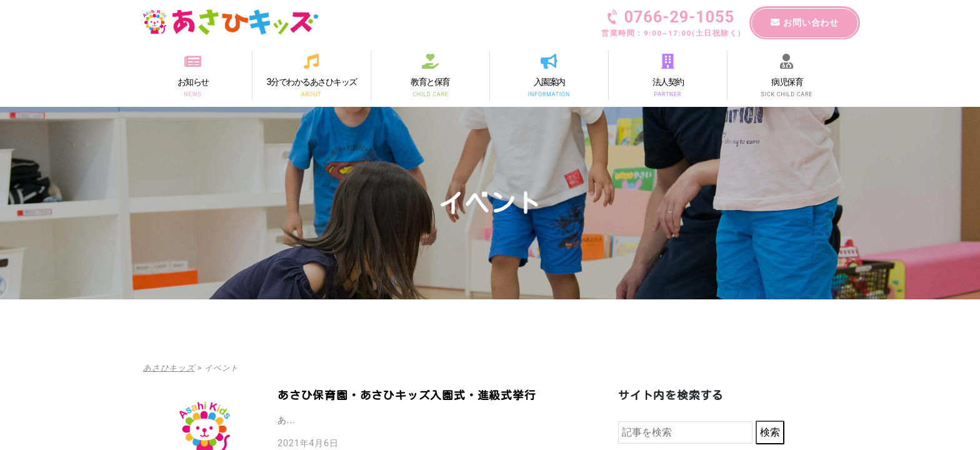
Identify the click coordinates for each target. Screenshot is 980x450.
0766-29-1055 (671, 24)
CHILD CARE (430, 94)
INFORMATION (549, 94)
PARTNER (668, 94)
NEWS (193, 94)
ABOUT (311, 94)
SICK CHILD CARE (787, 94)
